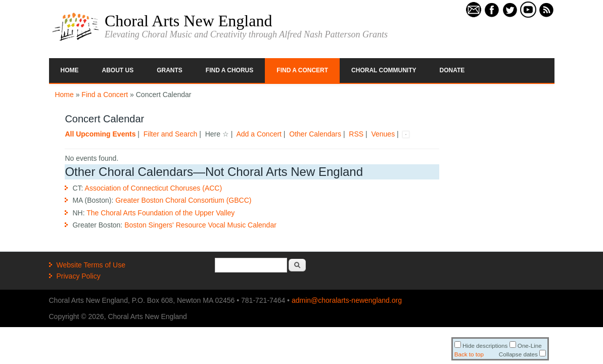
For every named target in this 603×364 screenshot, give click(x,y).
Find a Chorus (229, 70)
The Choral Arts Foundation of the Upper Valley (160, 213)
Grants (170, 70)
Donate (452, 70)
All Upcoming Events (100, 134)
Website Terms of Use (91, 265)
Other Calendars (315, 134)
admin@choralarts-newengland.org (347, 300)
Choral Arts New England (189, 21)
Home (70, 70)
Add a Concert (259, 134)
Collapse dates (522, 354)
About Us (118, 70)
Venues (383, 134)
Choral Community (384, 70)
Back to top (469, 354)
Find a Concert (302, 70)
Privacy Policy (79, 276)
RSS (356, 134)
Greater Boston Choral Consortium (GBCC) (183, 200)
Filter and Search (171, 134)
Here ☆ (217, 134)
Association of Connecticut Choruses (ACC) (154, 188)
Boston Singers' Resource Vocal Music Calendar (200, 225)
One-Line (526, 346)
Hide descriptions (481, 346)
